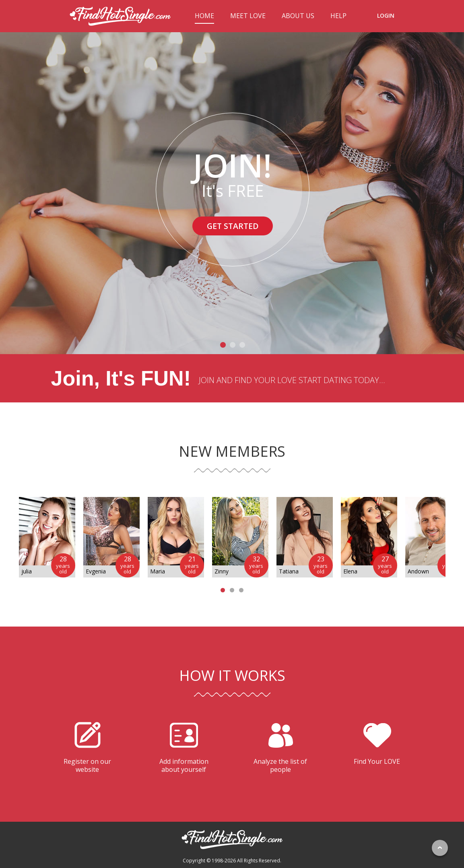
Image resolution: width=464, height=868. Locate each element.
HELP (338, 16)
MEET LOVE (248, 16)
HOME (204, 16)
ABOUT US (298, 16)
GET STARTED (232, 226)
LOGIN (386, 15)
